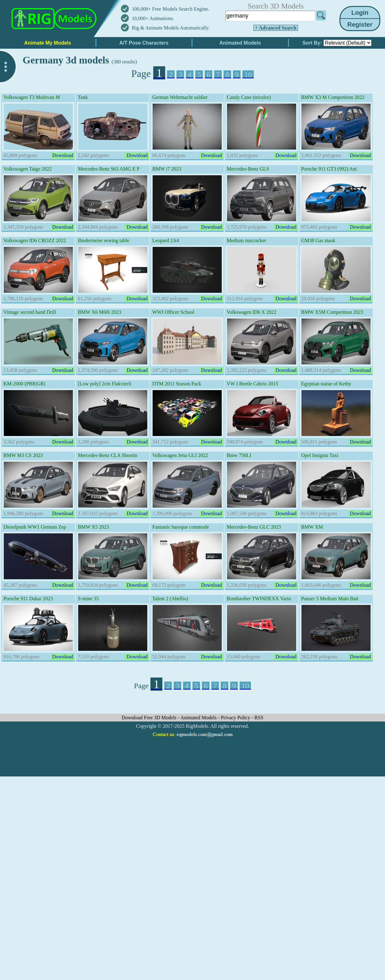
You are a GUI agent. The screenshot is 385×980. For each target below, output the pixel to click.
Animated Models (199, 718)
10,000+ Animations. (153, 18)
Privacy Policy (236, 718)
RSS (259, 718)
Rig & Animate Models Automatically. (171, 28)
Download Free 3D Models (150, 718)
